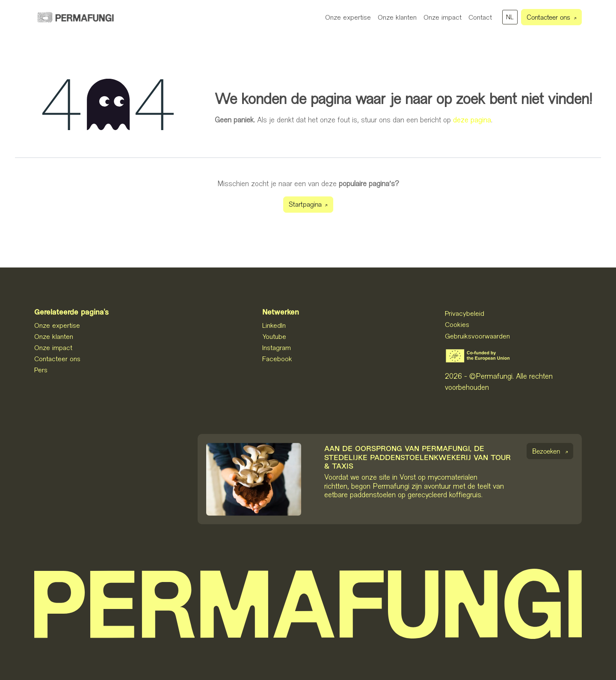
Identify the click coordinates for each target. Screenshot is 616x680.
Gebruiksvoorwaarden (477, 336)
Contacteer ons (548, 18)
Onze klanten (54, 336)
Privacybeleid (465, 313)
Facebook (277, 359)
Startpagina (305, 205)
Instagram (277, 347)
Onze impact (53, 347)
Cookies (457, 324)
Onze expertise (57, 325)
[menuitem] (348, 17)
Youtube (274, 336)
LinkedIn (274, 325)
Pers (41, 370)
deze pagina (472, 120)
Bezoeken (546, 452)
